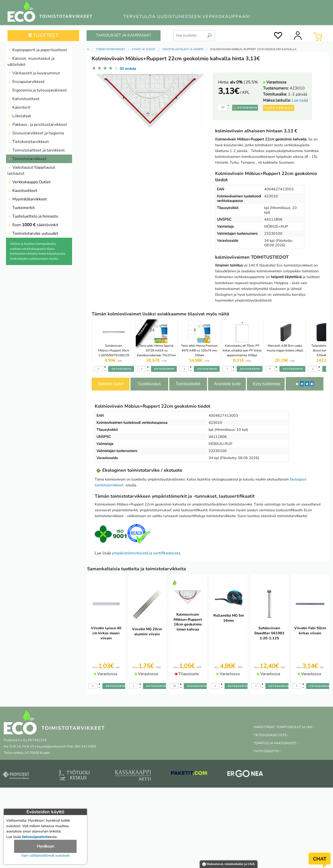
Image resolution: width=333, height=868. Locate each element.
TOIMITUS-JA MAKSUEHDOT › (276, 743)
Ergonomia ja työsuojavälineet (37, 90)
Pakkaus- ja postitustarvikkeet (37, 125)
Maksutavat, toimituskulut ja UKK (229, 864)
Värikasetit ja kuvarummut (34, 73)
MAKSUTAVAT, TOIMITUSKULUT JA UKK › (284, 727)
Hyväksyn (45, 846)
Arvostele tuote (228, 384)
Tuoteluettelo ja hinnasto (33, 216)
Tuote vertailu (279, 108)
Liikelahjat (19, 116)
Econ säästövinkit (33, 225)
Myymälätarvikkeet (27, 199)
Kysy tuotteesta (267, 384)
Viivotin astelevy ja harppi (183, 49)
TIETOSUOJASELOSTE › (271, 735)
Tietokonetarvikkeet (28, 142)
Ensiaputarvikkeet (26, 82)
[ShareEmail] (297, 384)
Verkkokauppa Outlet (29, 182)
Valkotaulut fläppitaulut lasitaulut (31, 170)
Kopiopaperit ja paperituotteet (37, 50)
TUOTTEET (43, 35)
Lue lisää (300, 100)
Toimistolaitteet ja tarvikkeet (36, 150)
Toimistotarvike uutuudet (33, 233)
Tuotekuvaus (149, 384)
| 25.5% (244, 82)
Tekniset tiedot (111, 384)
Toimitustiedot (188, 384)
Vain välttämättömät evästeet (45, 855)
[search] (209, 34)
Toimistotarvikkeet (27, 159)
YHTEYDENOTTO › (267, 751)
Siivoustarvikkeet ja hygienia (36, 133)
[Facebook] (312, 384)
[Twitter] (307, 384)
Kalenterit (19, 107)
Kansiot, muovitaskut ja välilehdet (31, 62)
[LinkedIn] (302, 384)
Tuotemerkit (21, 208)
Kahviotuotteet (23, 99)
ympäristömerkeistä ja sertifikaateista (146, 553)
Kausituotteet (22, 191)
